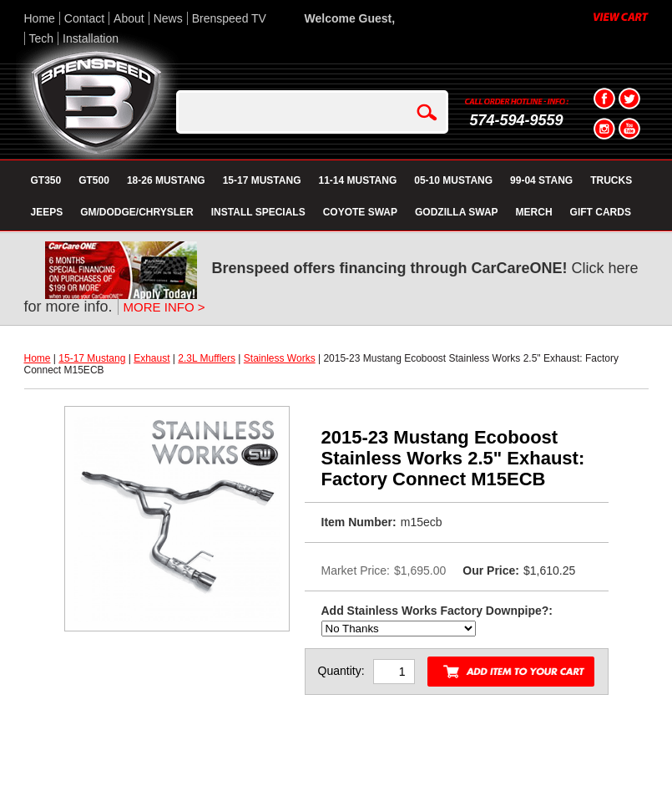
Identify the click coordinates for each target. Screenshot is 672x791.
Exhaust (152, 358)
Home (40, 18)
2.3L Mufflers (207, 358)
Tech (42, 38)
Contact (84, 18)
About (129, 18)
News (168, 18)
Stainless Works (280, 358)
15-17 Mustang (92, 358)
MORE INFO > (164, 307)
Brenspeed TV (229, 18)
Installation (91, 38)
